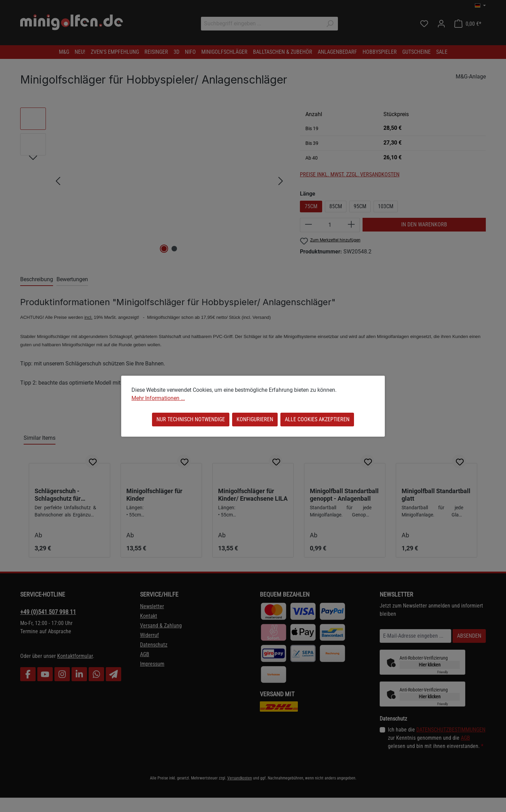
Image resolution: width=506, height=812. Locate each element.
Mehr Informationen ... (158, 398)
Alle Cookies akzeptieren (317, 419)
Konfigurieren (255, 419)
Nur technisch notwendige (191, 419)
